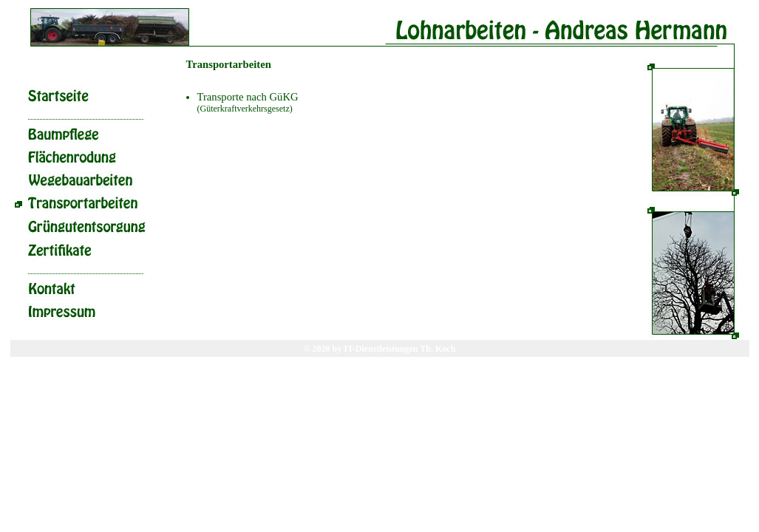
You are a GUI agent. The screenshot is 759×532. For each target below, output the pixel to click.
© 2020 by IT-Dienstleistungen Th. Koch (380, 349)
